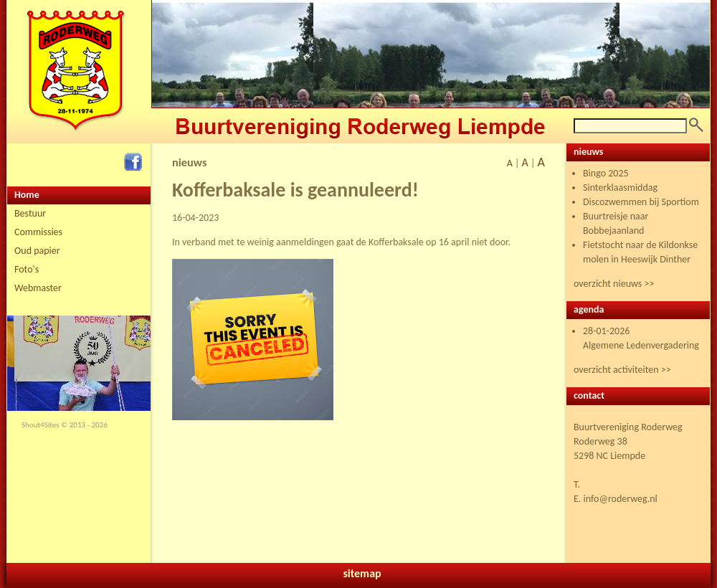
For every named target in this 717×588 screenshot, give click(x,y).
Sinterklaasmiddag (620, 188)
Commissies (38, 232)
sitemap (362, 573)
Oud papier (37, 251)
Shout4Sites (41, 425)
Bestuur (30, 213)
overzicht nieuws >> (614, 284)
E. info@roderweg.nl (616, 499)
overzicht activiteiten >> (622, 370)
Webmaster (38, 288)
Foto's (27, 269)
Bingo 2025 (606, 173)
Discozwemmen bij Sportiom (641, 202)
